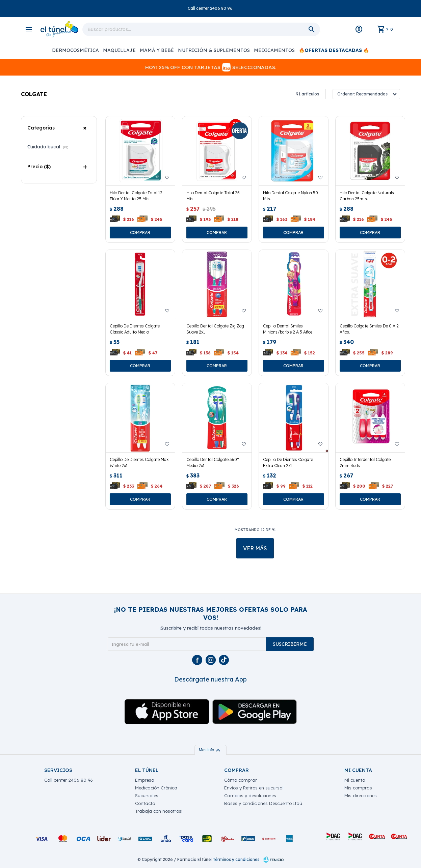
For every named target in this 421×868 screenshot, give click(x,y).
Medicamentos (274, 50)
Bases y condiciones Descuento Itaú (263, 803)
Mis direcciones (361, 795)
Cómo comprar (241, 780)
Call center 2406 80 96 (69, 780)
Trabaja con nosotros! (159, 811)
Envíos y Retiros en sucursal (254, 788)
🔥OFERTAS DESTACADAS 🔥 (334, 50)
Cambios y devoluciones (250, 795)
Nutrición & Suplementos (214, 50)
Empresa (145, 780)
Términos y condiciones (236, 859)
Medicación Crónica (156, 788)
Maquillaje (119, 50)
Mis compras (358, 788)
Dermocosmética (75, 50)
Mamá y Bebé (157, 50)
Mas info (210, 750)
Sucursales (147, 795)
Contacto (145, 803)
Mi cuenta (355, 780)
